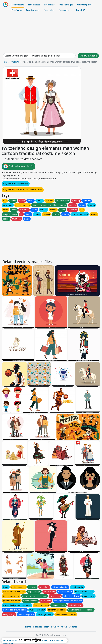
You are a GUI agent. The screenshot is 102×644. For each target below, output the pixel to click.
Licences (38, 627)
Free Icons (17, 10)
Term (47, 627)
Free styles (49, 10)
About (64, 627)
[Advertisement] (51, 33)
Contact (73, 627)
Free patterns (65, 10)
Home (6, 62)
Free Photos (34, 5)
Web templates (85, 5)
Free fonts (49, 5)
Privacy (55, 627)
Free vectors (18, 5)
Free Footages (66, 5)
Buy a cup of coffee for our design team (23, 190)
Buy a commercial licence (16, 184)
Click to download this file (18, 166)
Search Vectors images (16, 56)
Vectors (15, 62)
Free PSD (81, 10)
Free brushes (33, 10)
